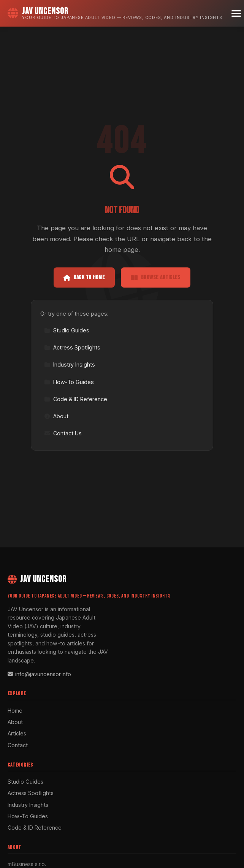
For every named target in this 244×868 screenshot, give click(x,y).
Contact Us (63, 433)
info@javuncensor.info (39, 674)
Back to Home (84, 277)
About (56, 416)
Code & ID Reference (76, 399)
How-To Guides (69, 382)
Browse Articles (156, 277)
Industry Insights (70, 364)
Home (15, 711)
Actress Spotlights (72, 347)
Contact (18, 745)
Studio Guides (67, 330)
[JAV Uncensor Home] (115, 13)
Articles (17, 733)
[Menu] (236, 13)
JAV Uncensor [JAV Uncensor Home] (37, 579)
